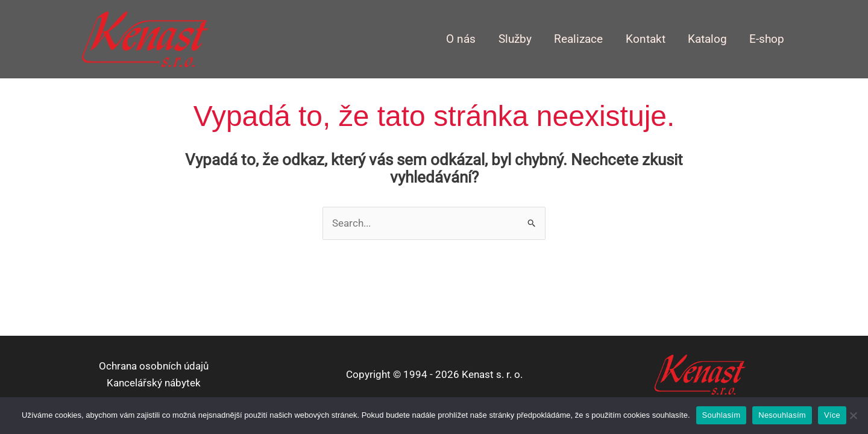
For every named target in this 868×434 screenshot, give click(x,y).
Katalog (707, 39)
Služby (515, 39)
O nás (461, 39)
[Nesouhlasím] (853, 415)
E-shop (767, 39)
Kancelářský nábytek (154, 383)
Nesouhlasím (782, 415)
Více (832, 415)
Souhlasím (722, 415)
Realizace (578, 39)
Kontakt (646, 39)
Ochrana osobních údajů (154, 366)
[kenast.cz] (145, 38)
